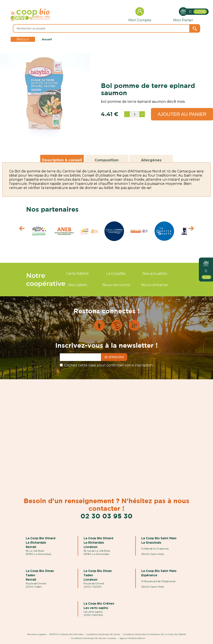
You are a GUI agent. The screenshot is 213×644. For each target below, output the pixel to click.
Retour (23, 39)
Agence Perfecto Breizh (132, 638)
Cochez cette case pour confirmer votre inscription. (109, 365)
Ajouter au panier (182, 114)
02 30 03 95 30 (106, 516)
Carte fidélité (77, 274)
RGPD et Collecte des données (66, 634)
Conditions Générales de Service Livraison (94, 638)
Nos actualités (155, 274)
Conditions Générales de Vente (103, 634)
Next (193, 229)
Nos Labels (78, 285)
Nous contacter (155, 285)
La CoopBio (116, 274)
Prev (20, 229)
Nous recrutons (116, 285)
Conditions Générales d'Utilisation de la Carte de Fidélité (154, 634)
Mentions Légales (37, 634)
